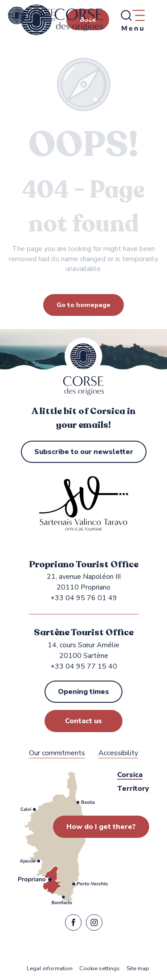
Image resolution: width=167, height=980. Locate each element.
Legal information (50, 969)
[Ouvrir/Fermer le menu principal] (132, 20)
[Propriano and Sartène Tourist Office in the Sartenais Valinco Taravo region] (32, 16)
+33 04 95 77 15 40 (84, 666)
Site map (138, 969)
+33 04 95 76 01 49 (84, 598)
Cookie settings (100, 969)
